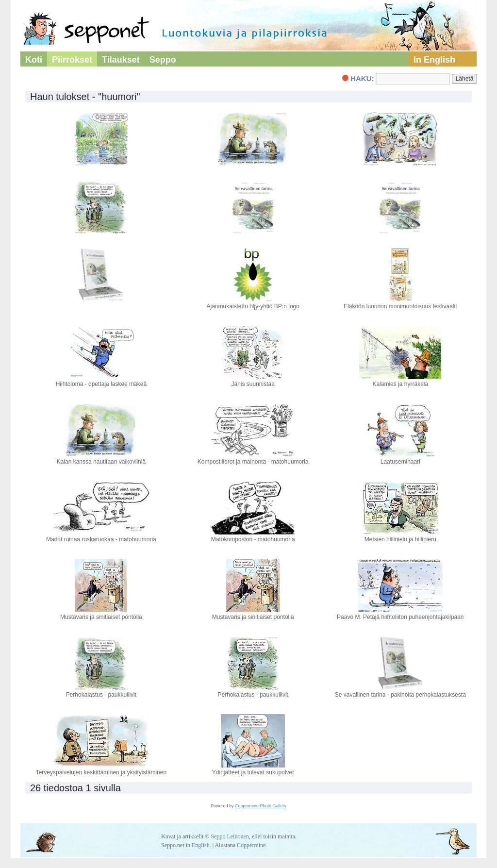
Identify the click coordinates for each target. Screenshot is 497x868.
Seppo (163, 60)
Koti (34, 60)
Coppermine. (252, 845)
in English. (199, 845)
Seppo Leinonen (230, 836)
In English (434, 60)
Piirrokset (72, 60)
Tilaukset (121, 60)
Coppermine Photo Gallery (261, 806)
